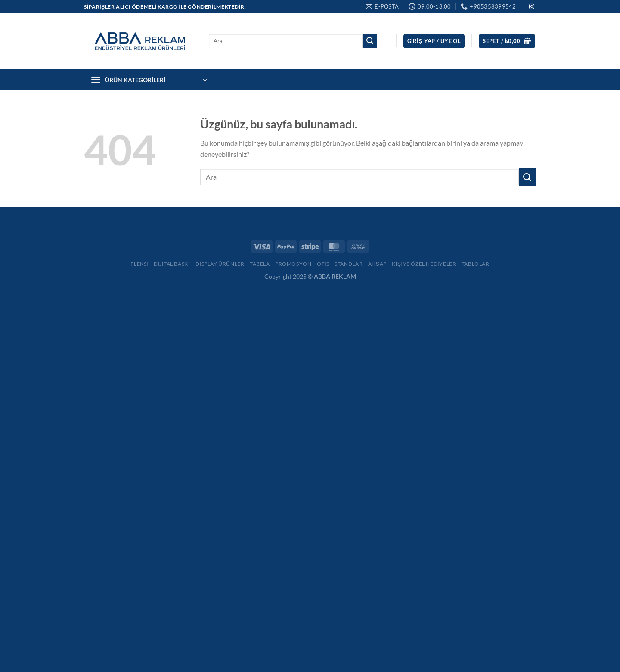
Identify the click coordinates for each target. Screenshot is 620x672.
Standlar (349, 264)
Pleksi (139, 264)
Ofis (323, 264)
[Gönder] (370, 41)
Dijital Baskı (172, 264)
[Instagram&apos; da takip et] (532, 7)
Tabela (260, 264)
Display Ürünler (220, 264)
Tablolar (476, 264)
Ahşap (377, 264)
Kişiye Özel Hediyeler (424, 264)
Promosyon (293, 264)
